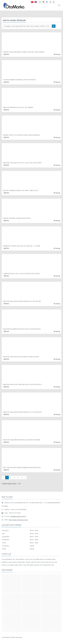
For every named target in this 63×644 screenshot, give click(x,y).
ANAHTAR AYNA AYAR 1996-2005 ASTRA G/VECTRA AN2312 (22, 384)
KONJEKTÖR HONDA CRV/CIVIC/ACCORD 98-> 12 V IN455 (22, 246)
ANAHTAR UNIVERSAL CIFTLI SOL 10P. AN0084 (18, 107)
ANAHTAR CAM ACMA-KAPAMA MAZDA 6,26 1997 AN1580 (22, 301)
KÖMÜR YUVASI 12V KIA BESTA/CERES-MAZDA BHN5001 (21, 135)
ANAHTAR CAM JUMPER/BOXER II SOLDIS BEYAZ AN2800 (21, 440)
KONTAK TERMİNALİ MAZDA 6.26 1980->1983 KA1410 (20, 190)
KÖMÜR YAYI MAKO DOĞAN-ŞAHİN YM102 (17, 218)
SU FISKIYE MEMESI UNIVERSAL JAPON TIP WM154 (19, 80)
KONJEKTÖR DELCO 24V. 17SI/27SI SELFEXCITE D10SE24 (21, 274)
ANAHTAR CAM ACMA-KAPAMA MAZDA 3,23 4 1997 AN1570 (22, 412)
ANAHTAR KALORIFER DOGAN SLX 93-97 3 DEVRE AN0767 (22, 329)
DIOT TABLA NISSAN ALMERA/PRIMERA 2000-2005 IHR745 (22, 467)
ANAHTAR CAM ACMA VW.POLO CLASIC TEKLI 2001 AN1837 (22, 163)
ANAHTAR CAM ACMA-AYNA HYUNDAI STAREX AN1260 (21, 357)
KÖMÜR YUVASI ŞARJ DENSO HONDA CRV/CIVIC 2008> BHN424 (24, 52)
